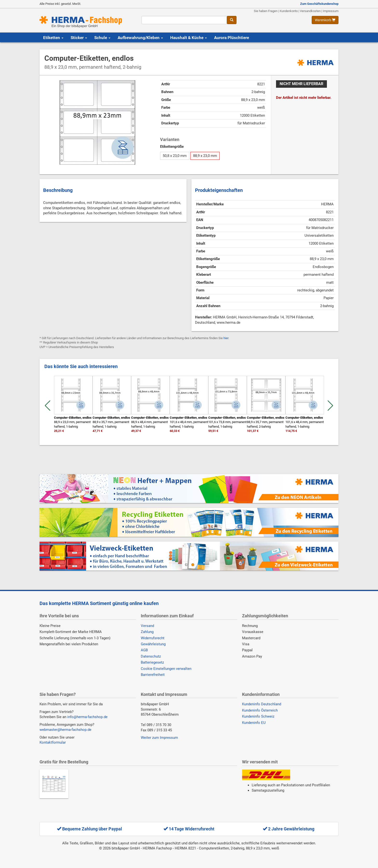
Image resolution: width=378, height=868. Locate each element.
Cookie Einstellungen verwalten (166, 669)
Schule (102, 38)
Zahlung (147, 632)
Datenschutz (151, 656)
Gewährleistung (153, 644)
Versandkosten (310, 11)
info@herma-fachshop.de (87, 717)
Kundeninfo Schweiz (258, 716)
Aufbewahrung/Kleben (140, 38)
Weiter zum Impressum (159, 738)
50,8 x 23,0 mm (175, 156)
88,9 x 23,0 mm (205, 156)
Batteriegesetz (152, 662)
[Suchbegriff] (184, 20)
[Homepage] (87, 22)
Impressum (331, 11)
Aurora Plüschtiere (232, 38)
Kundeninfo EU (254, 723)
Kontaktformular (53, 742)
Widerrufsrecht (153, 638)
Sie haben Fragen (266, 11)
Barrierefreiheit (153, 675)
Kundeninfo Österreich (260, 710)
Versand (147, 626)
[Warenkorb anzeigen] (325, 20)
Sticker (79, 38)
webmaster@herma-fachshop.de (65, 730)
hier (226, 338)
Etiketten (53, 38)
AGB (144, 650)
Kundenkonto (289, 11)
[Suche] (232, 20)
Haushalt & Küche (189, 38)
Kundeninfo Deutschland (262, 704)
